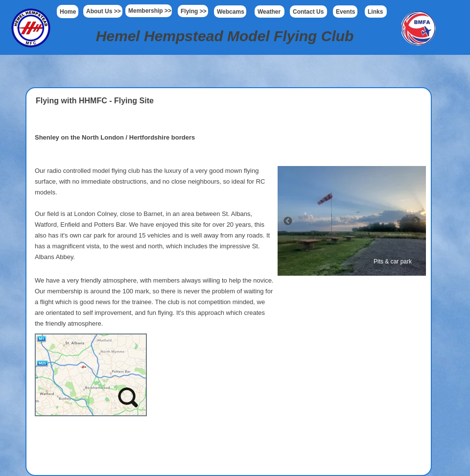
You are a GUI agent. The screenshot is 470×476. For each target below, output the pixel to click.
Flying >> (194, 11)
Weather (269, 12)
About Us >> (104, 11)
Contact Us (308, 12)
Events (345, 12)
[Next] (416, 221)
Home (68, 12)
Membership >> (150, 11)
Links (375, 12)
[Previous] (288, 221)
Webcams (231, 12)
